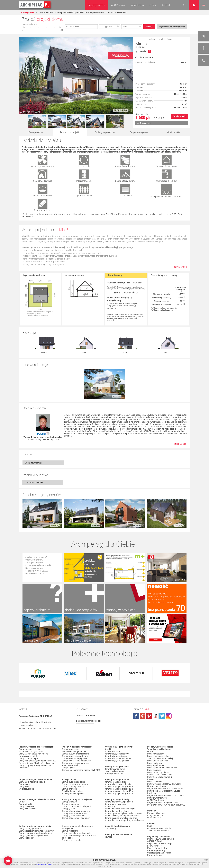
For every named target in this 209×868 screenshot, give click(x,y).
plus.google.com (143, 716)
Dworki (108, 749)
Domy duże (24, 787)
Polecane (151, 779)
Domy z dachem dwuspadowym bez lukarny (124, 820)
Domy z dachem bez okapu (117, 811)
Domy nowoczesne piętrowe (74, 758)
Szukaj (149, 27)
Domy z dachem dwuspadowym (119, 802)
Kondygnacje (106, 27)
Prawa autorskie (155, 855)
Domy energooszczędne (30, 749)
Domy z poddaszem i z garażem (76, 818)
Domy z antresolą (70, 789)
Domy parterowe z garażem (74, 813)
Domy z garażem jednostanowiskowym (37, 831)
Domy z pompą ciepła (29, 758)
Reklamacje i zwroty (156, 850)
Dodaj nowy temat (33, 463)
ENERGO (140, 47)
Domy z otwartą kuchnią (73, 787)
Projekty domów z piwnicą (73, 791)
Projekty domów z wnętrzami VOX (163, 802)
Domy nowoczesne (70, 749)
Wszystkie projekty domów (159, 749)
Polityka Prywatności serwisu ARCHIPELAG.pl (161, 840)
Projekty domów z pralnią (73, 793)
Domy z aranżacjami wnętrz (160, 777)
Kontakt (166, 5)
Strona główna (27, 12)
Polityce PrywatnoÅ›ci (44, 865)
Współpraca (137, 5)
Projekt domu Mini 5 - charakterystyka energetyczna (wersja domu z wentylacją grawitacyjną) (122, 306)
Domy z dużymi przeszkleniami (75, 754)
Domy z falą (110, 806)
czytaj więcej (181, 267)
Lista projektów (46, 12)
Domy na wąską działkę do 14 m (119, 787)
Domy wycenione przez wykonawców (164, 784)
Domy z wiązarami (70, 831)
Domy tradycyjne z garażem (117, 761)
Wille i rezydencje (26, 789)
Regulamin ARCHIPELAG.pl (160, 843)
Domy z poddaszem (71, 804)
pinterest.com (149, 716)
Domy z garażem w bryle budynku (34, 836)
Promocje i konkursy (156, 813)
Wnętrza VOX (174, 132)
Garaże (22, 802)
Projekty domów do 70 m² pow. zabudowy (166, 805)
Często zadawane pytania (159, 828)
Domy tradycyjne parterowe (117, 754)
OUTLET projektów (156, 800)
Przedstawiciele (154, 818)
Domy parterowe (69, 802)
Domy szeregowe (27, 806)
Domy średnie (25, 784)
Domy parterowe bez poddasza (76, 811)
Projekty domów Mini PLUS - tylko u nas (37, 763)
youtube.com (156, 716)
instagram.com (169, 716)
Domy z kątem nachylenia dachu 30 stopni (123, 813)
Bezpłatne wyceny (139, 132)
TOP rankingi (110, 829)
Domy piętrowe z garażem (73, 816)
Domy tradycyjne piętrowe (116, 756)
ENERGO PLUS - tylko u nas (31, 751)
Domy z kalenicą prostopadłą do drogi (121, 816)
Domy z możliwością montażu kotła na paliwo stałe (80, 12)
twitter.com (162, 716)
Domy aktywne (68, 768)
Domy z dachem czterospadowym (120, 809)
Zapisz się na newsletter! (158, 831)
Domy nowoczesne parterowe (75, 756)
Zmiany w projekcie (105, 132)
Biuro (150, 826)
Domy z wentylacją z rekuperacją (34, 754)
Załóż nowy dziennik (34, 482)
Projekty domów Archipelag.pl (35, 5)
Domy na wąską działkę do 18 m (119, 791)
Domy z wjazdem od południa (118, 784)
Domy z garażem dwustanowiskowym (36, 833)
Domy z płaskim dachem (115, 804)
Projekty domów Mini (114, 774)
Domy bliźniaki (25, 804)
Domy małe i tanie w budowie (32, 782)
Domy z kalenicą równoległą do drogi (121, 818)
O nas (153, 5)
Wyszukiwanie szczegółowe (172, 27)
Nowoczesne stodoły (28, 756)
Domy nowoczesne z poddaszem (76, 761)
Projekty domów (97, 5)
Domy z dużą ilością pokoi (73, 782)
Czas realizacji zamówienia (159, 853)
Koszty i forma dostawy (158, 848)
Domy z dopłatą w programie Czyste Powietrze (35, 767)
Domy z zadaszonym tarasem (75, 784)
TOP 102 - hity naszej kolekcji (160, 758)
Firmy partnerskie (155, 815)
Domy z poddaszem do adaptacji (76, 806)
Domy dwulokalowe (28, 809)
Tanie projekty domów (114, 771)
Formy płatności (155, 846)
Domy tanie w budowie (115, 769)
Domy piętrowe (68, 809)
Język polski (204, 6)
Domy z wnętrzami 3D (157, 798)
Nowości (108, 837)
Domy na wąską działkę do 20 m (119, 793)
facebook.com (136, 716)
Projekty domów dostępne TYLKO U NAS (165, 796)
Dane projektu (36, 132)
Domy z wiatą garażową (30, 829)
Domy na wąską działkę (115, 782)
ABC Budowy (118, 5)
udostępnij (152, 39)
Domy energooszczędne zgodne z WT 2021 (38, 761)
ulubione (170, 39)
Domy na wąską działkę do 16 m (119, 789)
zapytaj (161, 39)
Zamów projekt (179, 116)
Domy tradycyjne (112, 751)
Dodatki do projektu (70, 132)
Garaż (125, 27)
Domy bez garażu (27, 838)
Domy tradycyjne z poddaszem (118, 758)
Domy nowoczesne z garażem (75, 763)
